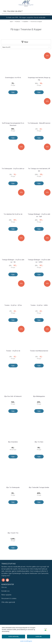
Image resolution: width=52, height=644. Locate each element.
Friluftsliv (17, 22)
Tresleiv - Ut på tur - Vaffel (39, 305)
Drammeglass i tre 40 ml (13, 78)
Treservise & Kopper (36, 22)
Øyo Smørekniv (13, 442)
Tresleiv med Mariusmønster (39, 351)
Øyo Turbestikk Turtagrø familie (39, 487)
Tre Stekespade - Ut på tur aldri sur (13, 169)
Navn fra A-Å (6, 47)
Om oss (4, 587)
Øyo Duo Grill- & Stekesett (13, 396)
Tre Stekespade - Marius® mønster (39, 123)
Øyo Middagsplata (39, 396)
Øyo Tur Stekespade (13, 487)
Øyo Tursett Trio (13, 533)
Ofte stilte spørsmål (8, 602)
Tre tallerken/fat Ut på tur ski (13, 214)
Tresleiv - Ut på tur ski (13, 351)
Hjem (11, 21)
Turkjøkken (25, 22)
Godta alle (39, 636)
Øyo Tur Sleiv (39, 442)
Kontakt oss (5, 591)
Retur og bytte (6, 595)
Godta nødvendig (13, 636)
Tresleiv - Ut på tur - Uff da (13, 305)
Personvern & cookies (9, 598)
